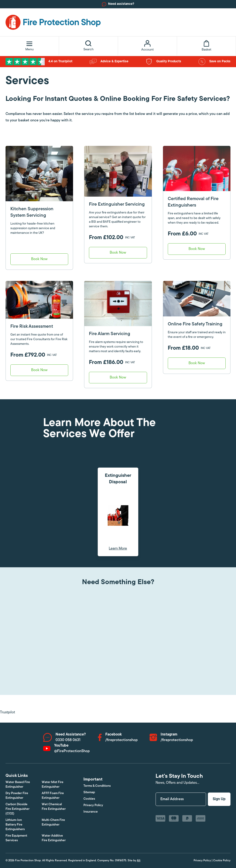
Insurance (91, 812)
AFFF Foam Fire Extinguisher (53, 796)
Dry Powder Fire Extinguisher (17, 796)
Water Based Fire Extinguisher (18, 785)
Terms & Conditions (97, 786)
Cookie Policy (222, 861)
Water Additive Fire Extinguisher (54, 838)
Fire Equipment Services (16, 838)
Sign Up (219, 799)
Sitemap (89, 792)
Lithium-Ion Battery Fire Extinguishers (15, 825)
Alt (139, 861)
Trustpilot (7, 712)
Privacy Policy (93, 805)
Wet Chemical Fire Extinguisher (54, 807)
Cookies (89, 799)
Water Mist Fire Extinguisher (53, 785)
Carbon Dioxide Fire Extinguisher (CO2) (18, 809)
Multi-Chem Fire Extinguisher (53, 822)
